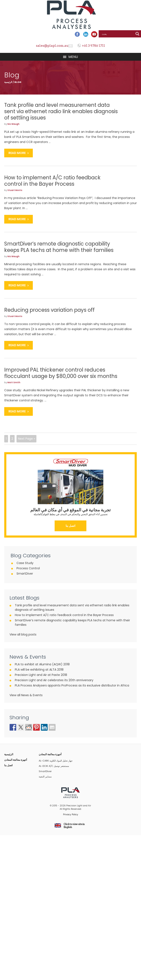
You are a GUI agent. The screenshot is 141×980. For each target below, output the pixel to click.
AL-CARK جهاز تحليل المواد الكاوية (56, 761)
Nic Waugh (13, 124)
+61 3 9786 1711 (93, 46)
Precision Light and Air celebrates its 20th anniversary (54, 680)
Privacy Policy (71, 815)
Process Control (28, 568)
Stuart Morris (15, 190)
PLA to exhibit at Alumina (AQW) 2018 (42, 664)
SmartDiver (25, 574)
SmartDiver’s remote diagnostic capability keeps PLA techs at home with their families (59, 247)
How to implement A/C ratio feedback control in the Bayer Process (52, 181)
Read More (17, 153)
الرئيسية (8, 82)
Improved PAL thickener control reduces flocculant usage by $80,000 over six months (61, 373)
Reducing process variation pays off (49, 310)
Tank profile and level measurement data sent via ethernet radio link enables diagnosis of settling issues (61, 111)
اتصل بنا (70, 526)
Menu (73, 57)
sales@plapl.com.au (52, 46)
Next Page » (26, 439)
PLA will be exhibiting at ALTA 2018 (39, 670)
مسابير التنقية (45, 777)
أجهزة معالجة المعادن (16, 760)
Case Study (25, 563)
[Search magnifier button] (137, 34)
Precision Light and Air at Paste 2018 (41, 675)
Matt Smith (14, 382)
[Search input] (117, 34)
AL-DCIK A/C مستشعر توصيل (54, 766)
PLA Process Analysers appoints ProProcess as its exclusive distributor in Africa (72, 685)
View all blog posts (23, 634)
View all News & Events (26, 695)
